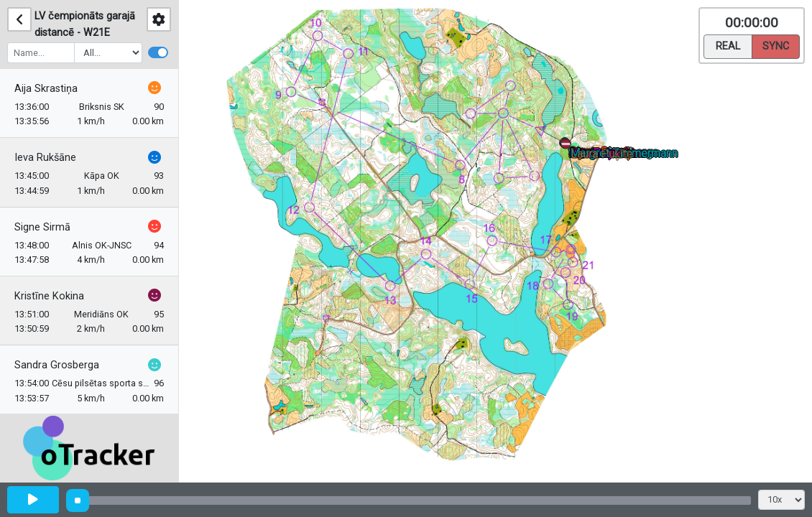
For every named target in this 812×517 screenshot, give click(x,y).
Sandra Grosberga (57, 365)
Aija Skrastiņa (46, 89)
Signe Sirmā (42, 227)
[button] (569, 147)
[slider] (78, 500)
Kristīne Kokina (49, 296)
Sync (776, 45)
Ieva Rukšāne (45, 158)
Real (728, 45)
